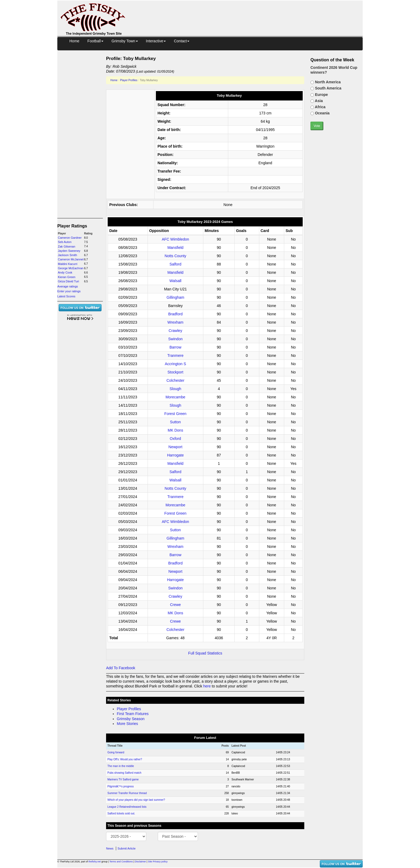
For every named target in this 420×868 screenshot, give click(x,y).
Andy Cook (65, 272)
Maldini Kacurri (68, 264)
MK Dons (175, 430)
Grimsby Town (125, 41)
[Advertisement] (249, 13)
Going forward (116, 752)
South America (328, 88)
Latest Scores (66, 296)
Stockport (175, 372)
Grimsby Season (131, 719)
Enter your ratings (69, 291)
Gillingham (175, 297)
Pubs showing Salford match (124, 773)
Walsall (176, 281)
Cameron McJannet (71, 259)
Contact (182, 41)
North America (327, 82)
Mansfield (175, 248)
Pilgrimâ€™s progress (121, 786)
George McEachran (71, 268)
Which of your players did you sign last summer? (136, 800)
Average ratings (68, 286)
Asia (318, 101)
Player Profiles (129, 80)
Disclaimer (140, 862)
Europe (321, 95)
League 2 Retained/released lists (127, 807)
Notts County (175, 256)
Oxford (175, 439)
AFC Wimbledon (175, 239)
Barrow (175, 347)
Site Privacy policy (158, 862)
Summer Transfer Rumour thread (127, 793)
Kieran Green (67, 277)
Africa (320, 107)
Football (95, 41)
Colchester (175, 380)
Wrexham (175, 322)
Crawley (176, 331)
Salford (175, 264)
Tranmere (175, 356)
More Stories (127, 724)
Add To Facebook (121, 668)
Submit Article (127, 848)
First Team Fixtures (133, 714)
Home (74, 41)
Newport (175, 447)
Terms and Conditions (121, 862)
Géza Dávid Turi (68, 281)
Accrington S (175, 364)
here (207, 686)
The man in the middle (121, 766)
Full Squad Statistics (205, 653)
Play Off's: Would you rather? (125, 759)
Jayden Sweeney (69, 251)
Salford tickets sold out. (121, 813)
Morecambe (175, 397)
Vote (317, 126)
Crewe (175, 605)
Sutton (175, 422)
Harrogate (175, 455)
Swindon (175, 339)
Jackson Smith (67, 255)
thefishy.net (95, 862)
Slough (175, 389)
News (110, 848)
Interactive (156, 41)
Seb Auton (65, 242)
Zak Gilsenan (67, 246)
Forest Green (175, 414)
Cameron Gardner (70, 238)
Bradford (175, 314)
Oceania (322, 113)
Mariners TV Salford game (123, 779)
